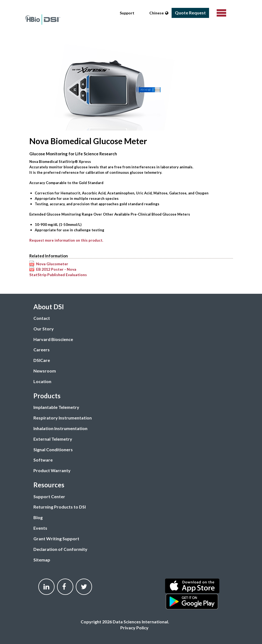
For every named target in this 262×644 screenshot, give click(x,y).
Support (127, 13)
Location (42, 381)
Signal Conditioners (53, 449)
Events (40, 528)
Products (47, 396)
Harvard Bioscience (53, 339)
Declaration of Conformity (60, 549)
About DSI (49, 307)
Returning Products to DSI (60, 507)
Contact (42, 318)
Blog (38, 517)
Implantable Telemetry (56, 407)
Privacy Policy (134, 628)
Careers (42, 350)
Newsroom (45, 371)
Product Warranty (52, 470)
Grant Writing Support (56, 539)
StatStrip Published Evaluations (58, 275)
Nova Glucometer (52, 264)
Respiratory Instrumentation (63, 418)
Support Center (49, 496)
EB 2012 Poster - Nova (56, 269)
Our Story (44, 329)
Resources (49, 485)
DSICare (42, 360)
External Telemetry (53, 439)
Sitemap (42, 560)
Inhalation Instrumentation (60, 428)
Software (43, 460)
